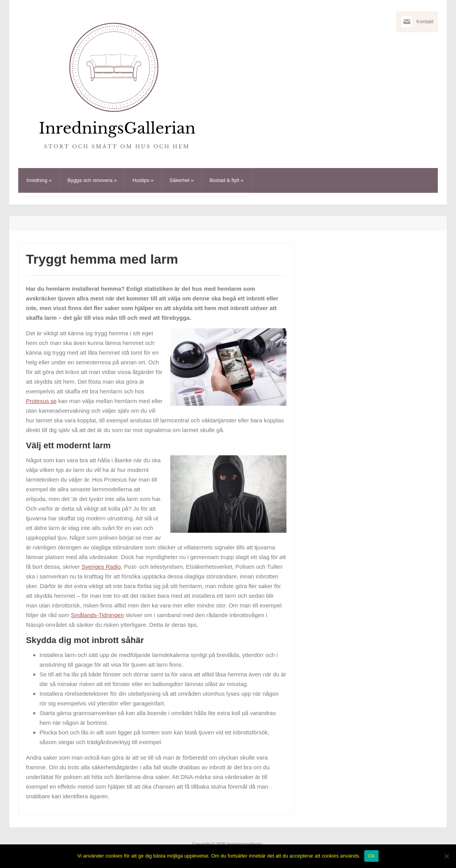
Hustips (143, 180)
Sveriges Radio (101, 567)
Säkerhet (182, 180)
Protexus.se (41, 401)
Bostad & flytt (226, 180)
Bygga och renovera (92, 180)
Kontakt (425, 21)
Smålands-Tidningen (97, 615)
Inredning (39, 180)
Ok (371, 856)
